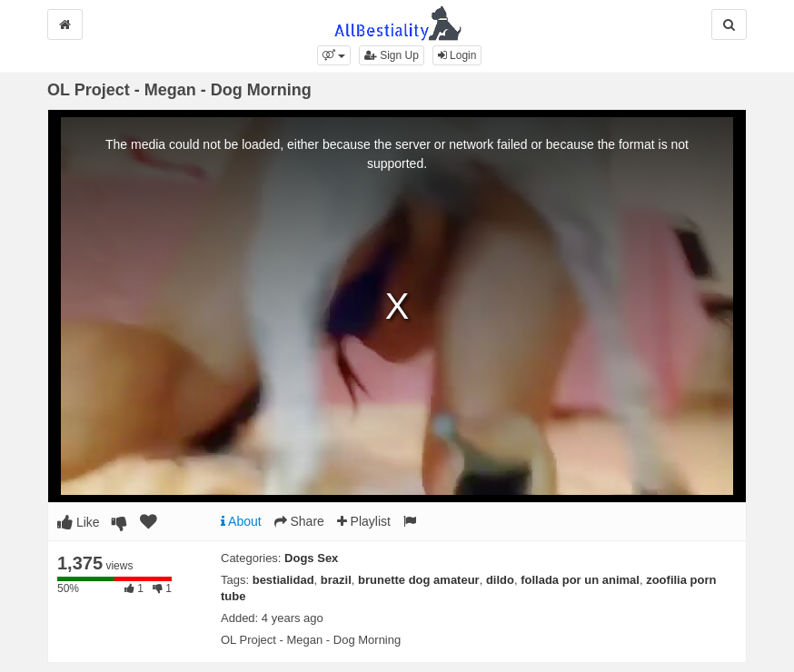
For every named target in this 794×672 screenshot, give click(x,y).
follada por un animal (580, 580)
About (241, 521)
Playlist (364, 521)
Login (457, 55)
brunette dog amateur (419, 580)
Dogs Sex (311, 558)
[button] (334, 55)
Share (299, 521)
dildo (500, 580)
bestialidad (283, 580)
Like (79, 522)
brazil (336, 580)
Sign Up (392, 55)
